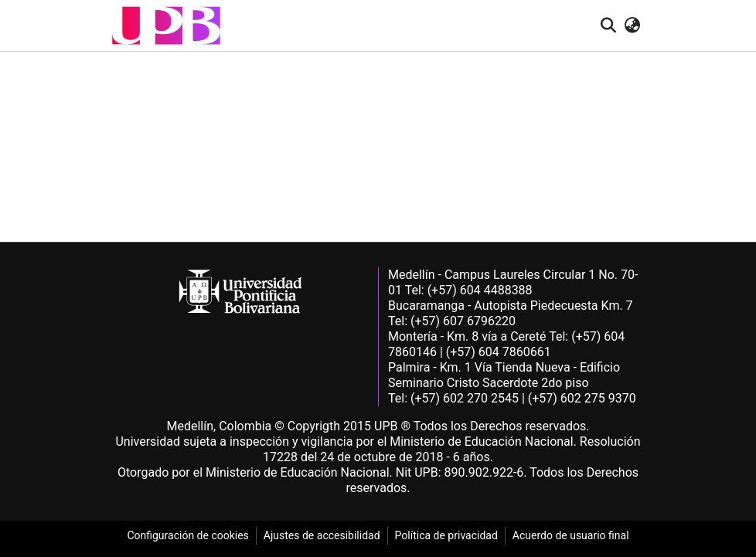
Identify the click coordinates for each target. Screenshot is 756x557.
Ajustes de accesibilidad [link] (322, 535)
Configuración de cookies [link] (187, 535)
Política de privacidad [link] (446, 535)
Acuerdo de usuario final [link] (571, 535)
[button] (166, 25)
